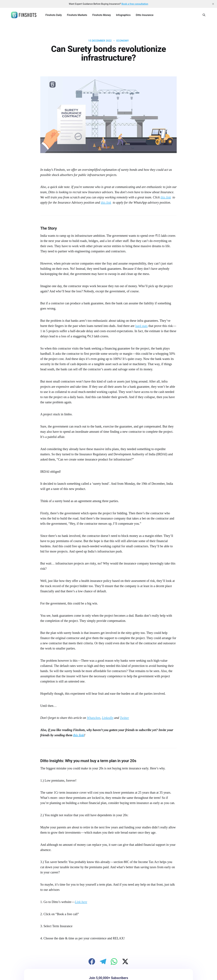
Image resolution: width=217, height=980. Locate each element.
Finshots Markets (77, 15)
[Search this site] (204, 15)
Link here (81, 902)
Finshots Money (102, 15)
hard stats (141, 326)
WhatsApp (94, 718)
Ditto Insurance (145, 15)
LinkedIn (108, 718)
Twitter (124, 718)
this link (166, 197)
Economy (123, 41)
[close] (213, 4)
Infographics (123, 15)
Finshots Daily (54, 15)
